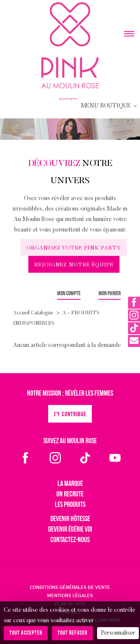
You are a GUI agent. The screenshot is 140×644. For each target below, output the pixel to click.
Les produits (70, 505)
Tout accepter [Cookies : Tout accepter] (26, 633)
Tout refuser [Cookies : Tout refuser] (72, 633)
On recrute (70, 495)
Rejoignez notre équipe (74, 265)
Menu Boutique (109, 106)
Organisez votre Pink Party (74, 248)
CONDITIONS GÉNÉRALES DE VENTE (70, 587)
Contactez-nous (70, 540)
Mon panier (110, 294)
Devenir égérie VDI (70, 530)
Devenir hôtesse (70, 519)
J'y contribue (70, 415)
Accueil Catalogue (33, 313)
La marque (70, 484)
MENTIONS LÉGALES (70, 596)
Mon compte (69, 294)
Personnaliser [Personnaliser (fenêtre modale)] (118, 633)
